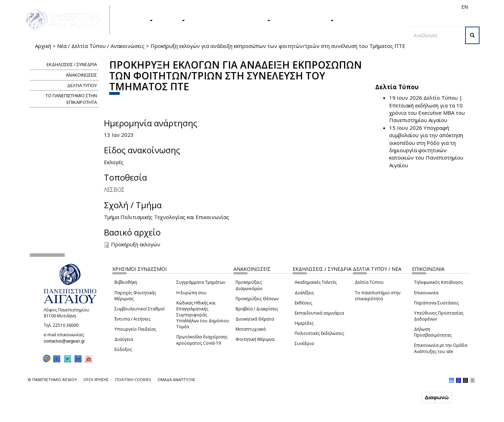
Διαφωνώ (437, 397)
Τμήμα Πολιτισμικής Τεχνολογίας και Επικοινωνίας (167, 217)
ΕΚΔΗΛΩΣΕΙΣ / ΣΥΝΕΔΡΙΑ (72, 64)
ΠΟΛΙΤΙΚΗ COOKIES (133, 379)
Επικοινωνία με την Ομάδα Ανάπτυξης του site (441, 348)
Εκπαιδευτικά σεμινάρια (319, 313)
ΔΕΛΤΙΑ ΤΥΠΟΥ (82, 85)
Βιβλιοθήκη (126, 282)
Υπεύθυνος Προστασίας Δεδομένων (439, 316)
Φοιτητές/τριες (306, 7)
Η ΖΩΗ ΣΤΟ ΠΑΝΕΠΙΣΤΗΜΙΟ (231, 20)
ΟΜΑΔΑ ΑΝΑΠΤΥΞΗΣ (176, 379)
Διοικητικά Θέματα (255, 319)
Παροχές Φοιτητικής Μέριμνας (135, 296)
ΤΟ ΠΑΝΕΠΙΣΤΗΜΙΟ (306, 20)
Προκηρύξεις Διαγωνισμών (249, 285)
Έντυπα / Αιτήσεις (132, 319)
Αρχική (43, 46)
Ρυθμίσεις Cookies (75, 416)
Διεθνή (366, 7)
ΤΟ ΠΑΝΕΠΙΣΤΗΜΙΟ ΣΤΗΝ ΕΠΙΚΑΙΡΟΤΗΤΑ (71, 99)
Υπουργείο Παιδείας (135, 329)
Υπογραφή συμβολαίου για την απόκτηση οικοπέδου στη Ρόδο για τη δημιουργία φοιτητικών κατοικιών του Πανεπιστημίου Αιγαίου (426, 146)
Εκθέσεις (303, 303)
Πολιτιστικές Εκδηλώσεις (319, 333)
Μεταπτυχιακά (251, 329)
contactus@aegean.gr (66, 341)
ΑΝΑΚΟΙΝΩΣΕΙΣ (81, 75)
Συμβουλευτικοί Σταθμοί (140, 309)
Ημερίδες (304, 323)
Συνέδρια (304, 343)
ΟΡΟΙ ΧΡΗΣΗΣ (96, 379)
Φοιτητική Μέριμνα (255, 339)
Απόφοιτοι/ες (340, 7)
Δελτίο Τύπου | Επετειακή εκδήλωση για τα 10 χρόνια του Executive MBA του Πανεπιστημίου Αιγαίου (427, 109)
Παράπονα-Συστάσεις (436, 303)
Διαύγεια (124, 339)
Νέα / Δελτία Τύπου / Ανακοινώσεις (101, 46)
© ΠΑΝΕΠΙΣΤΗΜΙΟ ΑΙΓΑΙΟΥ (52, 379)
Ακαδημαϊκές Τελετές (316, 282)
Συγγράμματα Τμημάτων (201, 282)
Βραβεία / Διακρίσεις (257, 309)
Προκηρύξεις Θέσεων (257, 299)
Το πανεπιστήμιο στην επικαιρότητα (378, 296)
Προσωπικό (390, 7)
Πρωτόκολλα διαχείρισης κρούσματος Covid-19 (202, 340)
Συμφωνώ (405, 397)
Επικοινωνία (426, 293)
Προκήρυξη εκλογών (136, 244)
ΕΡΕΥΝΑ (172, 20)
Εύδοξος (123, 349)
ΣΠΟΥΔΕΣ (138, 20)
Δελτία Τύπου (369, 282)
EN (465, 7)
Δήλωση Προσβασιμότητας (433, 332)
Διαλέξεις (304, 293)
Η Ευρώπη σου (191, 293)
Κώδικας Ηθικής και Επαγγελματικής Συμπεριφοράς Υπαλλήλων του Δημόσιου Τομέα (203, 315)
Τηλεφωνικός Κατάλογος (439, 282)
